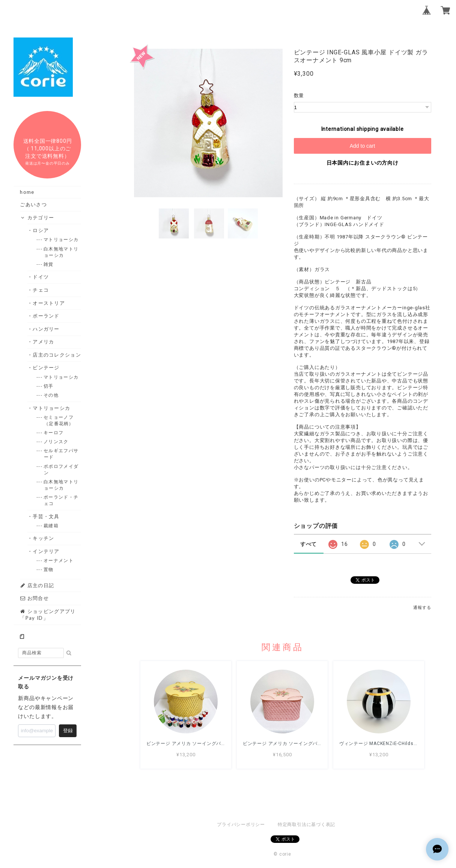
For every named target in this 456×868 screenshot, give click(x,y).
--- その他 (51, 395)
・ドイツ (41, 277)
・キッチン (44, 538)
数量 (299, 95)
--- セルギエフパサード (61, 454)
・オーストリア (49, 303)
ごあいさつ (33, 204)
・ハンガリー (46, 329)
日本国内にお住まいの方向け (363, 163)
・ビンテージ (46, 367)
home (27, 192)
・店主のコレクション (57, 355)
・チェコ (41, 290)
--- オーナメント (59, 560)
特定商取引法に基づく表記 (306, 825)
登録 (68, 731)
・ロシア (41, 230)
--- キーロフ (54, 433)
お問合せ (34, 598)
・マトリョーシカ (52, 408)
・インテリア (46, 551)
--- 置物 (49, 569)
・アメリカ (44, 342)
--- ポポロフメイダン (61, 469)
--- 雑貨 (49, 264)
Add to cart (363, 146)
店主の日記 (37, 585)
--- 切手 (49, 386)
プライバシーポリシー (241, 825)
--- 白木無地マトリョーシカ (61, 252)
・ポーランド (46, 316)
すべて (309, 544)
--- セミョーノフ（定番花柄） (59, 420)
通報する (422, 608)
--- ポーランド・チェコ (61, 500)
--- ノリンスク (56, 441)
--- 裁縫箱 (51, 525)
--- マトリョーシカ (61, 239)
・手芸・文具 (46, 516)
